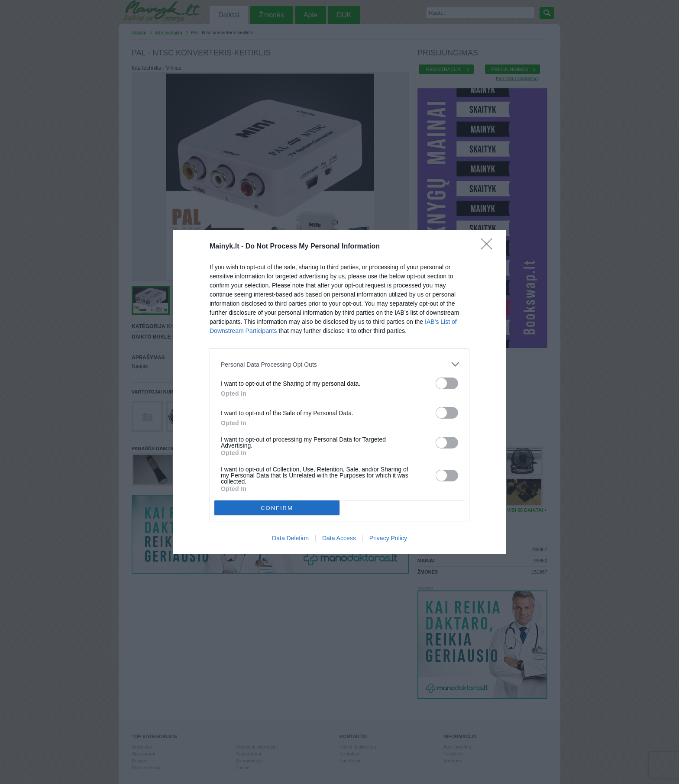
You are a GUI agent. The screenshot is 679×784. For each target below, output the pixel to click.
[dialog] (339, 392)
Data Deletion (290, 538)
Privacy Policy (388, 538)
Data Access (339, 538)
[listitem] (339, 364)
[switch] (447, 383)
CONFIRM (277, 508)
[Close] (489, 247)
